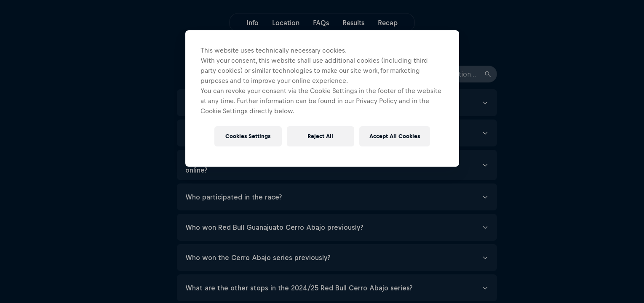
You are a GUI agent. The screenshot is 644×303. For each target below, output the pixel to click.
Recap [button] (388, 23)
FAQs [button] (321, 23)
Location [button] (286, 23)
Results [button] (353, 23)
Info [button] (253, 23)
